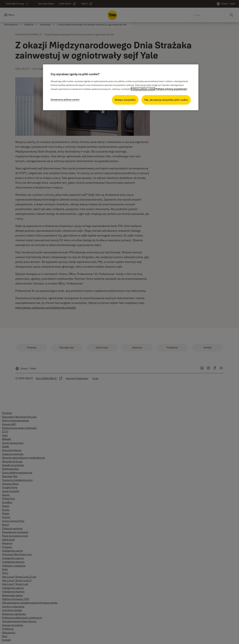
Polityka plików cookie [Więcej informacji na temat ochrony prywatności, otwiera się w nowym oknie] (143, 89)
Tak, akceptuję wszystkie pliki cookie (166, 100)
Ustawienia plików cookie (65, 100)
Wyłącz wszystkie (125, 100)
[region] (121, 87)
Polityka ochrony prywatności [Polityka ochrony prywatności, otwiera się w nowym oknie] (171, 89)
